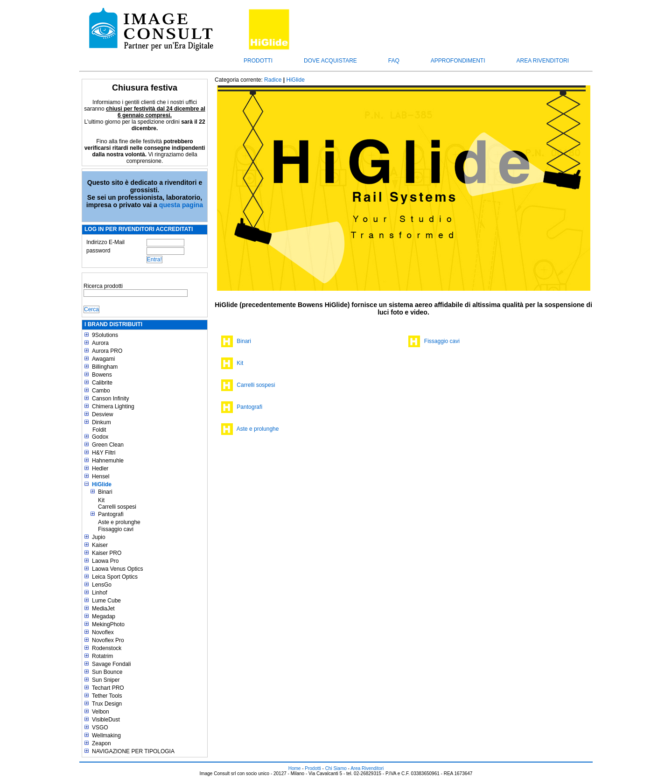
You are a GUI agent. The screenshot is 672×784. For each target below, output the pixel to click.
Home (295, 768)
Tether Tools (107, 696)
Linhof (100, 593)
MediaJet (103, 609)
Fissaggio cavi (116, 529)
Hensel (101, 476)
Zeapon (101, 743)
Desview (102, 414)
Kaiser (100, 545)
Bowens (102, 375)
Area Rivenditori (543, 61)
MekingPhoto (108, 624)
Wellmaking (106, 735)
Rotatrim (102, 656)
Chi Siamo (336, 768)
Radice (273, 80)
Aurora (100, 343)
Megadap (104, 616)
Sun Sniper (106, 680)
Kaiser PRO (107, 553)
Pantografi (111, 514)
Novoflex (103, 632)
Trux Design (107, 704)
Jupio (99, 537)
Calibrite (102, 383)
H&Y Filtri (104, 453)
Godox (100, 437)
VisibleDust (106, 720)
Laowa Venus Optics (117, 569)
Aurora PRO (107, 351)
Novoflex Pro (108, 640)
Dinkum (101, 422)
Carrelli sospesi (117, 507)
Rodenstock (107, 648)
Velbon (101, 712)
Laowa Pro (105, 561)
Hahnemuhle (108, 461)
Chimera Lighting (113, 406)
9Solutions (105, 335)
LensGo (102, 585)
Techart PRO (108, 688)
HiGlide (102, 484)
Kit (101, 500)
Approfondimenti (458, 61)
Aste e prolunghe (119, 522)
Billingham (105, 367)
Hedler (100, 469)
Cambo (101, 391)
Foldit (99, 430)
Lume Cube (106, 601)
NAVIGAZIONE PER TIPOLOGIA (133, 751)
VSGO (100, 728)
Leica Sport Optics (115, 577)
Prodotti (258, 61)
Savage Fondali (111, 664)
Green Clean (108, 445)
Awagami (103, 359)
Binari (105, 492)
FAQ (394, 61)
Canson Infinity (110, 399)
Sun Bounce (107, 672)
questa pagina (181, 205)
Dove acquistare (330, 61)
